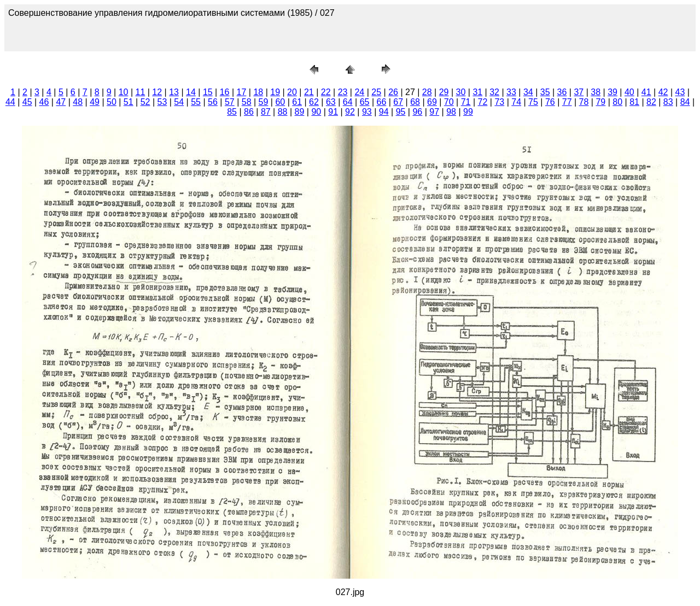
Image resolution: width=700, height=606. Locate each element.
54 (179, 102)
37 (579, 92)
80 (617, 102)
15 (208, 92)
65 (365, 102)
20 (292, 92)
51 (129, 102)
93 (367, 112)
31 (477, 92)
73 (499, 102)
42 (663, 92)
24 (359, 92)
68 (415, 102)
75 (533, 102)
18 (258, 92)
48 (78, 102)
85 (232, 112)
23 (343, 92)
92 (350, 112)
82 (651, 102)
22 (326, 92)
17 (242, 92)
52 (145, 102)
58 (247, 102)
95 (401, 112)
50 (112, 102)
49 (95, 102)
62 (314, 102)
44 (10, 102)
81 (634, 102)
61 (297, 102)
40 (629, 92)
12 (157, 92)
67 (398, 102)
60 (280, 102)
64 (348, 102)
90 (316, 112)
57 (230, 102)
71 (466, 102)
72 (483, 102)
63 (331, 102)
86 (249, 112)
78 (584, 102)
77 (567, 102)
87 (266, 112)
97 (434, 112)
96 (417, 112)
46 (44, 102)
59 (264, 102)
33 (511, 92)
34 (528, 92)
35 (545, 92)
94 (384, 112)
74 (516, 102)
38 (596, 92)
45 (27, 102)
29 (444, 92)
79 (600, 102)
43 (680, 92)
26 (393, 92)
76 (550, 102)
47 (61, 102)
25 (376, 92)
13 (174, 92)
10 (124, 92)
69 (432, 102)
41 (646, 92)
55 (196, 102)
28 (427, 92)
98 (451, 112)
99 (468, 112)
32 (494, 92)
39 (612, 92)
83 (668, 102)
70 (449, 102)
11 (141, 92)
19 (275, 92)
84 (685, 102)
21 (309, 92)
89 (300, 112)
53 (162, 102)
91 (333, 112)
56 (213, 102)
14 (191, 92)
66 (381, 102)
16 (225, 92)
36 (562, 92)
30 (461, 92)
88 (283, 112)
